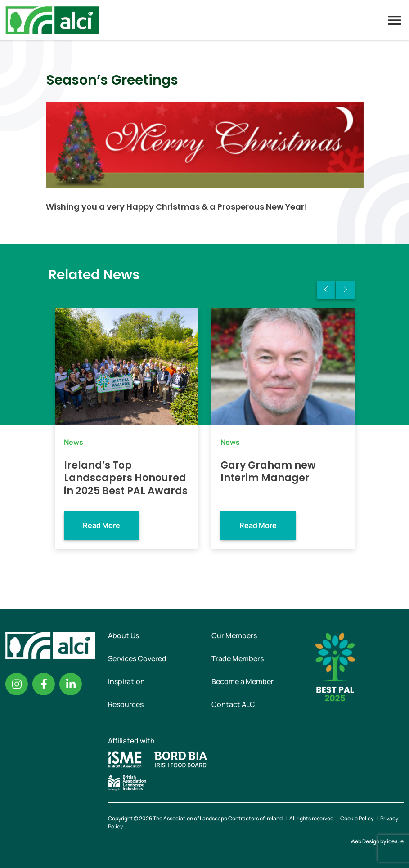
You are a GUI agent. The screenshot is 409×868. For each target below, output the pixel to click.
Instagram (17, 684)
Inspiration (126, 681)
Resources (126, 704)
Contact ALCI (234, 704)
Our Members (234, 635)
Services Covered (137, 658)
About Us (124, 635)
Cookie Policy (357, 818)
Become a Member (243, 681)
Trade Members (238, 658)
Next (345, 290)
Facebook (44, 684)
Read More (101, 525)
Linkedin (71, 684)
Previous (326, 290)
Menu (395, 20)
